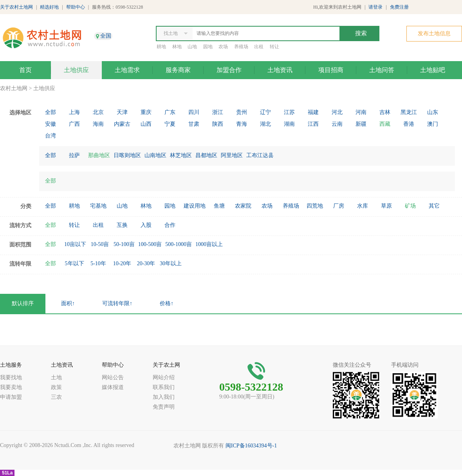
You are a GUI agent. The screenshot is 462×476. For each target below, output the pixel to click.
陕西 (218, 124)
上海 (74, 112)
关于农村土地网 (16, 7)
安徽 (51, 124)
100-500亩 (150, 244)
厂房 (339, 206)
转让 (274, 47)
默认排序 (23, 303)
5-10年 (98, 263)
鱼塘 (219, 206)
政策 (56, 387)
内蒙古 (122, 124)
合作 (170, 225)
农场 (223, 47)
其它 (434, 206)
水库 (363, 206)
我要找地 (11, 377)
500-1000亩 (179, 244)
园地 (208, 47)
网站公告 (113, 377)
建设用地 (195, 206)
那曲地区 (99, 155)
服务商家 (178, 70)
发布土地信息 (434, 33)
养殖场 (241, 47)
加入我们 (164, 397)
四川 (194, 112)
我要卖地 (11, 387)
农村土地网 (14, 88)
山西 (146, 124)
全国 (106, 36)
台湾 (51, 136)
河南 (361, 112)
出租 (259, 47)
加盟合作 (229, 70)
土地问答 (382, 70)
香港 (409, 124)
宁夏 (170, 124)
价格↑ (167, 303)
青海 (242, 124)
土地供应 (76, 70)
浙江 (218, 112)
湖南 (289, 124)
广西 (74, 124)
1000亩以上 (209, 244)
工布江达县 (260, 155)
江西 (313, 124)
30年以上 (171, 263)
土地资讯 (280, 70)
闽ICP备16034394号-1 (251, 446)
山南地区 (155, 155)
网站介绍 (164, 377)
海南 (98, 124)
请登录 (375, 7)
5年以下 (75, 263)
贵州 (242, 112)
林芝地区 (181, 155)
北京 (98, 112)
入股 (146, 225)
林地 (177, 47)
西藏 (385, 124)
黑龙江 (409, 112)
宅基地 (98, 206)
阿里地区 (232, 155)
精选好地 (49, 7)
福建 (313, 112)
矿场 (410, 206)
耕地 (161, 47)
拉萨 (74, 155)
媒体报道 (113, 387)
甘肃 (194, 124)
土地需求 (127, 70)
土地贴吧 (433, 70)
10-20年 (122, 263)
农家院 (243, 206)
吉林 (385, 112)
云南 (337, 124)
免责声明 (164, 407)
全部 (51, 112)
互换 (122, 225)
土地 (56, 377)
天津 (122, 112)
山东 (433, 112)
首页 (25, 70)
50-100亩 (124, 244)
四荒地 (315, 206)
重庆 (146, 112)
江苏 (289, 112)
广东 (170, 112)
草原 (386, 206)
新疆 (361, 124)
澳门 (433, 124)
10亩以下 (75, 244)
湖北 (265, 124)
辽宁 (265, 112)
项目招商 (331, 70)
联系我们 (164, 387)
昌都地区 (206, 155)
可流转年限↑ (117, 303)
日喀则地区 (127, 155)
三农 (56, 397)
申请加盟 (11, 397)
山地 (192, 47)
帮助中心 (76, 7)
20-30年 (146, 263)
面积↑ (68, 303)
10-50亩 (100, 244)
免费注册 (399, 7)
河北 (337, 112)
